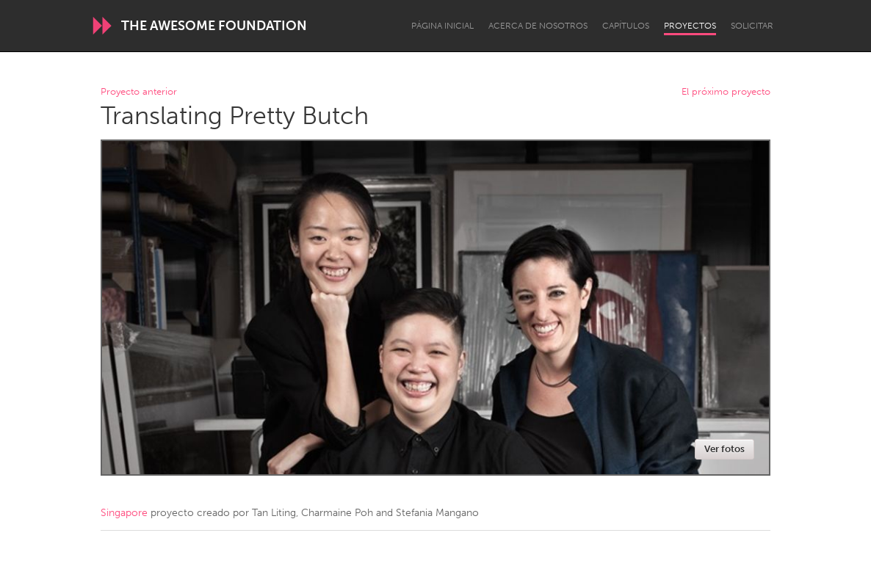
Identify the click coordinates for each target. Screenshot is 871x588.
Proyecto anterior (139, 92)
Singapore (124, 513)
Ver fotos (724, 449)
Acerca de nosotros (538, 26)
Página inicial (442, 26)
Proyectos (690, 26)
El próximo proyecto (726, 92)
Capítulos (626, 26)
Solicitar (752, 26)
